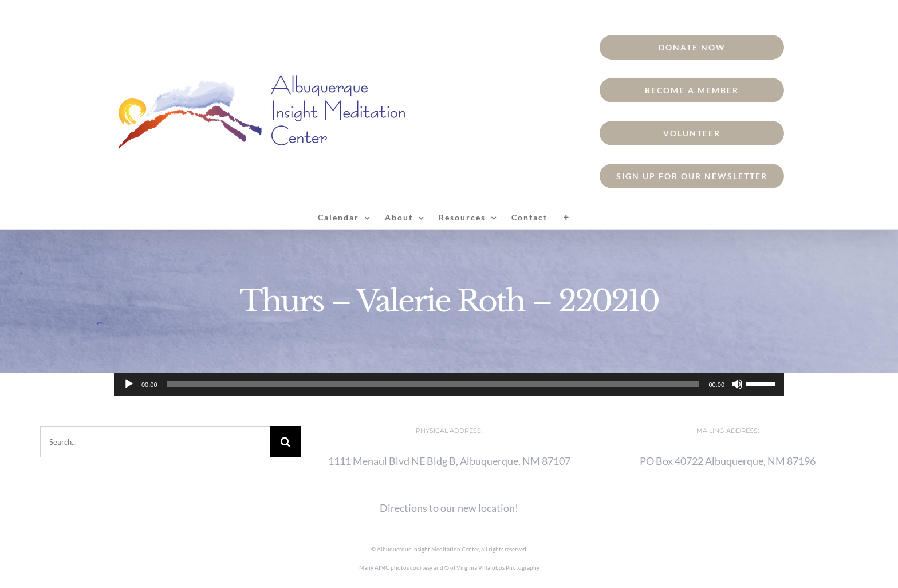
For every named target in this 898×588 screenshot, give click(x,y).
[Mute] (737, 384)
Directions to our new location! (449, 508)
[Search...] (155, 442)
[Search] (285, 442)
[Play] (129, 384)
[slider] (433, 384)
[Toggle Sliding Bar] (566, 218)
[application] (449, 384)
